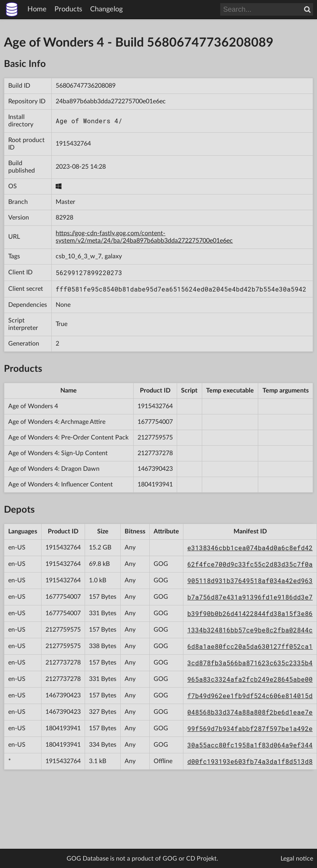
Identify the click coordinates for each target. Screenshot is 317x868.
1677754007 (155, 422)
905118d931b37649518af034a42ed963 (250, 581)
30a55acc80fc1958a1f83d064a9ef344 (250, 745)
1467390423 (155, 469)
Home (37, 9)
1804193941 (155, 484)
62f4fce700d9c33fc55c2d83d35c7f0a (250, 564)
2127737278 (155, 453)
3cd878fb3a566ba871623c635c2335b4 (250, 663)
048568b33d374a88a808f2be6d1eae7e (250, 712)
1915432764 (73, 144)
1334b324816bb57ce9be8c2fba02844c (250, 630)
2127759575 (155, 438)
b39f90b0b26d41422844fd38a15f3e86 (250, 613)
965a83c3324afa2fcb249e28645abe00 (250, 679)
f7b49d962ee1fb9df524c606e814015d (250, 696)
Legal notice (297, 859)
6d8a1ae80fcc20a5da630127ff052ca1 (250, 646)
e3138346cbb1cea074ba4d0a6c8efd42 (250, 548)
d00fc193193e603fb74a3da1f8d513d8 (250, 761)
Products (68, 9)
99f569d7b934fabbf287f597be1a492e (250, 728)
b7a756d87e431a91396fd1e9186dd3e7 (250, 597)
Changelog (106, 9)
